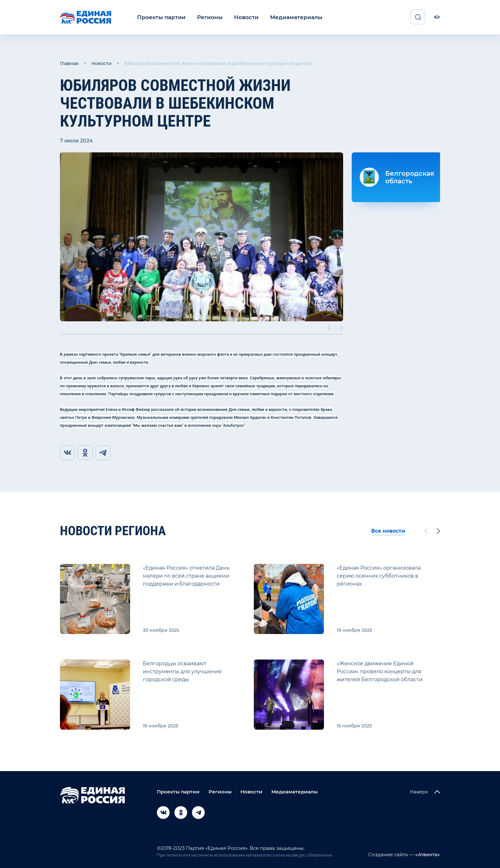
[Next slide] (342, 327)
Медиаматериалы (287, 17)
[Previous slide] (329, 327)
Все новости (388, 531)
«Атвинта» (427, 854)
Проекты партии (160, 17)
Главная (69, 63)
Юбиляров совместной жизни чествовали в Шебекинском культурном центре (219, 63)
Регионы (206, 17)
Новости (240, 17)
